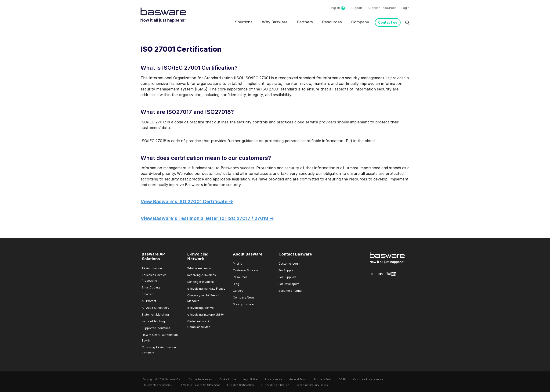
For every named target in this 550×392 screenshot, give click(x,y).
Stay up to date (243, 304)
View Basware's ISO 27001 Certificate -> (187, 201)
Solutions (244, 22)
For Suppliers (288, 277)
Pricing (238, 264)
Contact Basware (295, 254)
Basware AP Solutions (153, 256)
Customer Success (246, 270)
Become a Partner (290, 291)
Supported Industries (156, 328)
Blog (236, 284)
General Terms (298, 379)
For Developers (289, 284)
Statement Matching (155, 315)
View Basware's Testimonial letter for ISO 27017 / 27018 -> (207, 218)
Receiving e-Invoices (202, 275)
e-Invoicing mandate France (206, 289)
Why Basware (275, 22)
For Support (287, 270)
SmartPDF (148, 294)
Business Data (323, 379)
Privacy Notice (274, 379)
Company (360, 22)
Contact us (388, 22)
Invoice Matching (153, 321)
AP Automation (152, 268)
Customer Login (289, 264)
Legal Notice (250, 379)
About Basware (248, 254)
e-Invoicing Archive (200, 308)
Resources (332, 22)
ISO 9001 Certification (241, 385)
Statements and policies (157, 385)
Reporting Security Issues (312, 385)
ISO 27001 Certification (275, 385)
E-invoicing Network (198, 256)
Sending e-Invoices (201, 282)
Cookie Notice (228, 379)
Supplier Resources (382, 8)
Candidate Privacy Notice (368, 379)
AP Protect (149, 301)
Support (356, 8)
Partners (305, 22)
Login (405, 8)
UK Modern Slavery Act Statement (199, 385)
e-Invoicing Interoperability (206, 315)
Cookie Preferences (200, 379)
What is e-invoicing (200, 268)
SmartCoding (151, 287)
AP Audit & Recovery (156, 308)
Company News (244, 297)
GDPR (342, 379)
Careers (238, 291)
